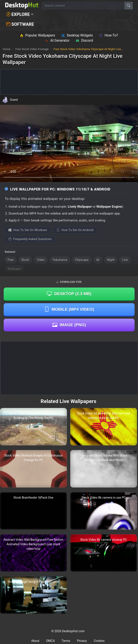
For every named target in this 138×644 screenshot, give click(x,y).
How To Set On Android (75, 230)
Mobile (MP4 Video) (69, 309)
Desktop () (69, 294)
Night (111, 260)
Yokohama (60, 260)
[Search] (129, 6)
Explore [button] (18, 14)
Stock (25, 260)
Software (20, 24)
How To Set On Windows (28, 230)
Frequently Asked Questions (30, 239)
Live (125, 260)
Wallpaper (14, 269)
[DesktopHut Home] (22, 6)
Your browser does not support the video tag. (69, 143)
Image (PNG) (69, 325)
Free (11, 260)
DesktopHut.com (73, 631)
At (98, 260)
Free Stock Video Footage (32, 49)
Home (7, 49)
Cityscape (82, 260)
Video (41, 260)
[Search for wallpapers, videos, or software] (83, 6)
